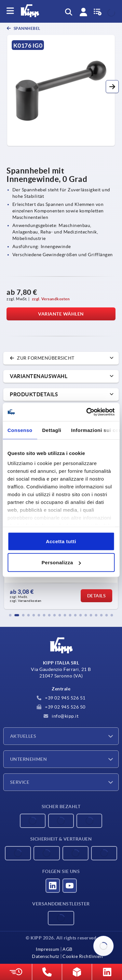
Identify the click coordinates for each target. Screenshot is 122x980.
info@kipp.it (61, 716)
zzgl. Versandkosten (51, 299)
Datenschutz (46, 956)
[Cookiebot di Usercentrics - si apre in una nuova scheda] (87, 412)
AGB (68, 949)
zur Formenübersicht (42, 358)
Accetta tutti (61, 541)
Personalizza (61, 562)
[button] (112, 87)
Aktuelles (23, 736)
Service (20, 782)
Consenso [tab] (20, 430)
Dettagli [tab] (52, 430)
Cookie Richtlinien (83, 956)
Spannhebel (27, 28)
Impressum (47, 949)
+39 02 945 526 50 (61, 707)
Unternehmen (28, 759)
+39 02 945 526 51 (61, 698)
